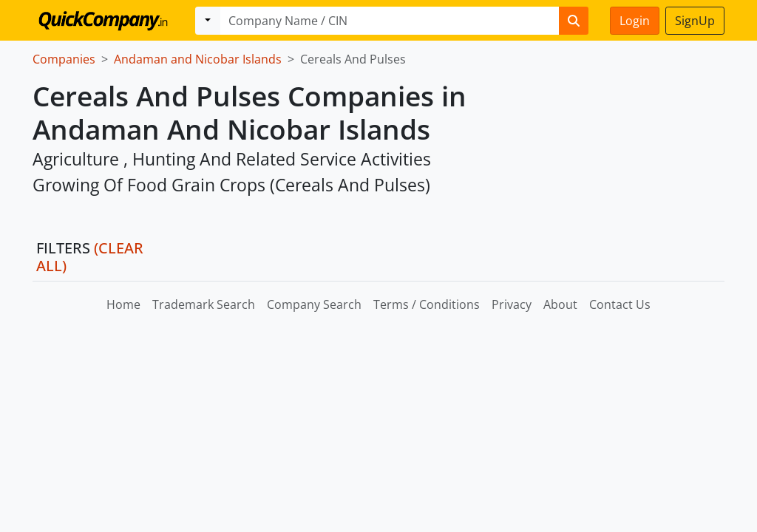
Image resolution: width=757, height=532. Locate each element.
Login (635, 21)
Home (123, 304)
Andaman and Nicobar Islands (198, 59)
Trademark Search (204, 304)
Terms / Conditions (427, 304)
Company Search (314, 304)
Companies (64, 59)
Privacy (512, 304)
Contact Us (620, 304)
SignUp (695, 21)
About (560, 304)
